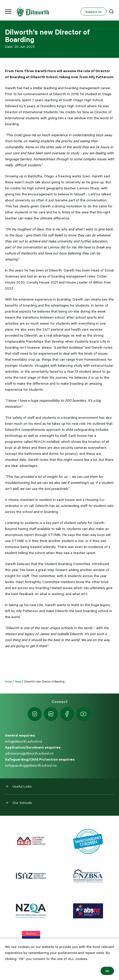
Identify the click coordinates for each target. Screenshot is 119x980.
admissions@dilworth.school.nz (29, 753)
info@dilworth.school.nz (24, 741)
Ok (107, 971)
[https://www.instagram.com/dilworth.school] (35, 714)
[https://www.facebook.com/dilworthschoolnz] (67, 714)
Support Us (94, 12)
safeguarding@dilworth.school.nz (31, 765)
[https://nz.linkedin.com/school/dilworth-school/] (51, 714)
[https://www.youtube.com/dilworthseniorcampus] (83, 714)
